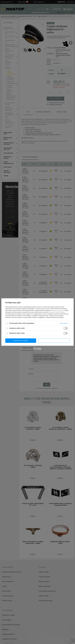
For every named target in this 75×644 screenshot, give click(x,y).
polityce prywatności (58, 310)
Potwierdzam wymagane (21, 340)
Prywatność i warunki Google (56, 312)
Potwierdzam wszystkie (54, 340)
